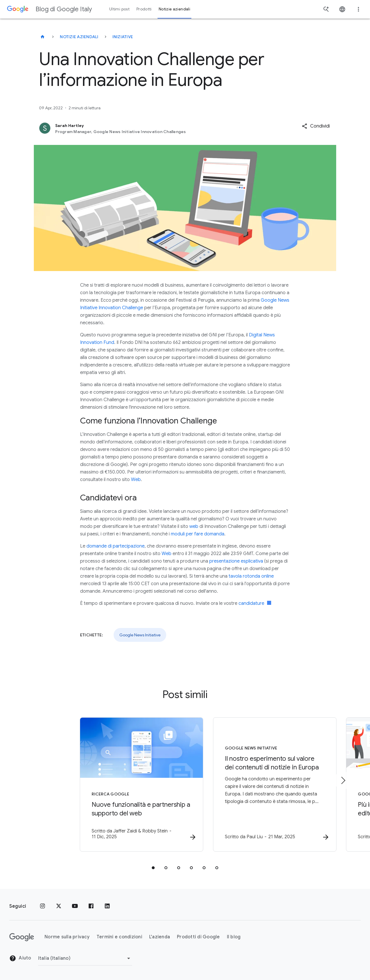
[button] (316, 126)
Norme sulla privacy (67, 937)
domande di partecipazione (115, 546)
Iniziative (123, 37)
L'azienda (160, 937)
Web (136, 480)
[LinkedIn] (107, 906)
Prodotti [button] (144, 9)
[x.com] (59, 906)
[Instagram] (42, 906)
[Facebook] (91, 906)
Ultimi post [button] (119, 9)
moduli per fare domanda (198, 534)
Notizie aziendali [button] (174, 9)
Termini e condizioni (119, 937)
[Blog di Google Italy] (42, 37)
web (194, 526)
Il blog (234, 937)
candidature (255, 603)
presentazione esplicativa (236, 561)
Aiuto (20, 959)
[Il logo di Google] (22, 937)
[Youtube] (75, 906)
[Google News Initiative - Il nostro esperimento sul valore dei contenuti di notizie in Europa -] (261, 785)
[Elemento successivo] (343, 780)
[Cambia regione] (85, 958)
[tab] (153, 868)
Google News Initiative (140, 635)
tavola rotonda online (251, 576)
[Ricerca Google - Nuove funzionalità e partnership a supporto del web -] (109, 785)
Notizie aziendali (79, 37)
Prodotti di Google (198, 937)
